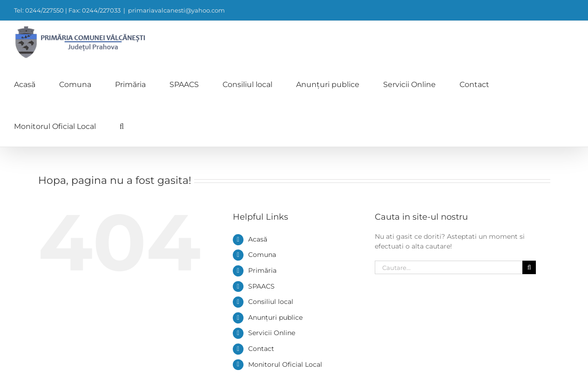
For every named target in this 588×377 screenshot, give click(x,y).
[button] (122, 126)
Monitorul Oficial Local (285, 364)
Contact (261, 349)
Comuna (262, 255)
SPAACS (261, 286)
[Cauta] (529, 267)
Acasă (258, 239)
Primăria (262, 270)
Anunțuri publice (275, 317)
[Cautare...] (449, 267)
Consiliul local (271, 302)
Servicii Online (272, 333)
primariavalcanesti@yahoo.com (176, 10)
